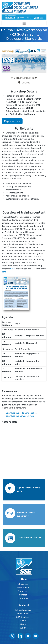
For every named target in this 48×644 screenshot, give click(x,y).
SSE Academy (23, 617)
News (23, 624)
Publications (23, 614)
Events (23, 621)
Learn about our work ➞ (29, 537)
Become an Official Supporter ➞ (26, 514)
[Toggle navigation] (24, 23)
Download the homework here (20, 416)
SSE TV (23, 628)
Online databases (23, 610)
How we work (23, 588)
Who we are (23, 584)
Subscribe (23, 598)
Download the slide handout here (22, 413)
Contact (23, 595)
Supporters (23, 591)
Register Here (12, 121)
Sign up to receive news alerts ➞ (28, 489)
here (12, 269)
